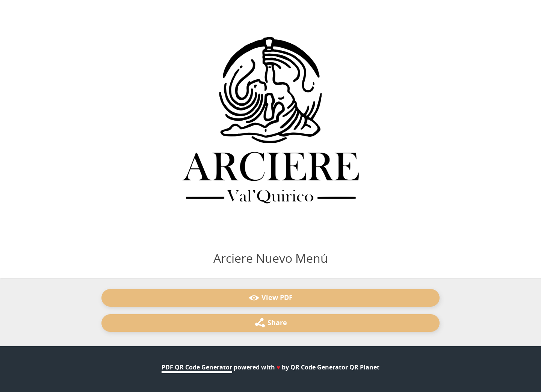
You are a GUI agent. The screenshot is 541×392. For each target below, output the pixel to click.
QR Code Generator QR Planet (335, 367)
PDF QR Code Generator (197, 367)
